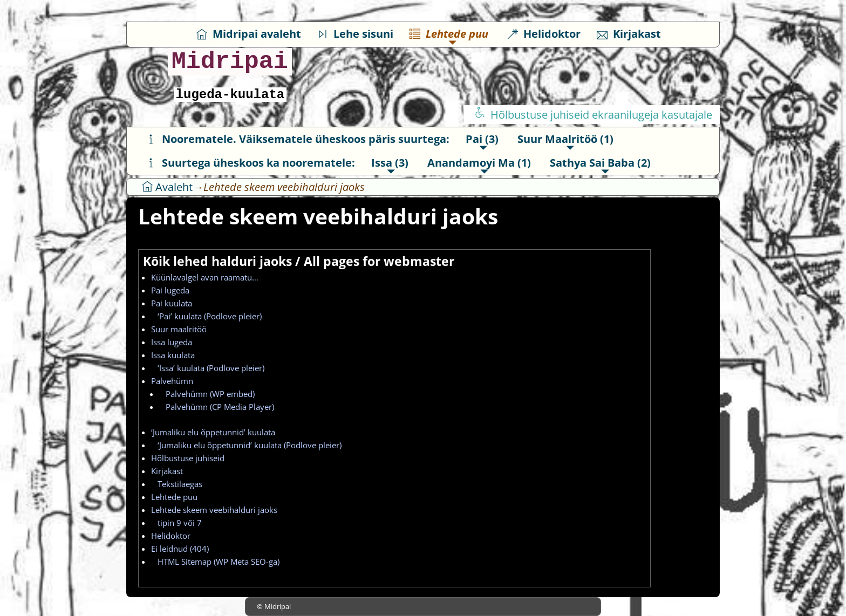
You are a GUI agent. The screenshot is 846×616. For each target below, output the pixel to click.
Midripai (230, 62)
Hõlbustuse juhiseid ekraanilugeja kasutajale (593, 115)
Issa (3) (390, 163)
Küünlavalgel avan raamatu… (205, 277)
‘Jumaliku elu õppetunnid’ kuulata (213, 432)
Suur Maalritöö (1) (565, 139)
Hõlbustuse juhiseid (188, 458)
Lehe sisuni (355, 34)
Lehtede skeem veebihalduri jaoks (214, 510)
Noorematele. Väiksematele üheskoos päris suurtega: (298, 139)
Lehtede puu (449, 34)
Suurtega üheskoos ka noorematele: (250, 163)
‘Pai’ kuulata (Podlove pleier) (206, 316)
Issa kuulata (173, 355)
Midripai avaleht (249, 34)
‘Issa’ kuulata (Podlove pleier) (208, 368)
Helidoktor (544, 34)
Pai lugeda (170, 290)
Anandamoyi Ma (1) (479, 163)
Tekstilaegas (177, 484)
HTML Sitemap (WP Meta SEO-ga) (215, 562)
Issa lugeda (172, 342)
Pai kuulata (172, 303)
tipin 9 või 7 (176, 523)
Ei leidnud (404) (180, 549)
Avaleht (167, 187)
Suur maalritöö (179, 329)
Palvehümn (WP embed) (207, 394)
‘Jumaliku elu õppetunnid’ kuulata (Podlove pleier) (246, 445)
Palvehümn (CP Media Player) (217, 407)
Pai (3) (482, 139)
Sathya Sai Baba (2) (600, 163)
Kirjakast (629, 34)
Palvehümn (172, 381)
